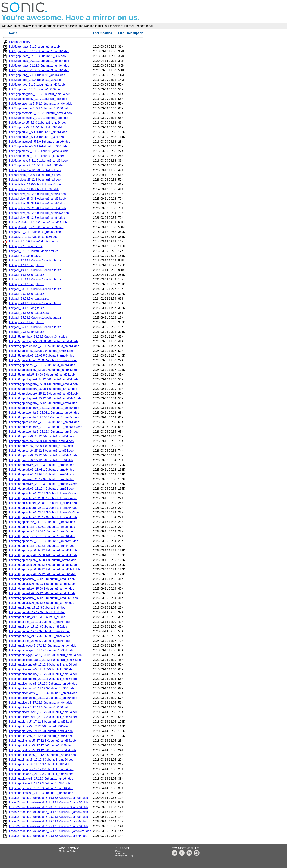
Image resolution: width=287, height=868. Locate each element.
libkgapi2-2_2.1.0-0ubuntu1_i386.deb (33, 237)
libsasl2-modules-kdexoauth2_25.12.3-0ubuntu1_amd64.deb (49, 826)
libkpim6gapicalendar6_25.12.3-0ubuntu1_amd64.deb (44, 422)
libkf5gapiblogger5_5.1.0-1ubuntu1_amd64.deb (40, 94)
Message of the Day (124, 856)
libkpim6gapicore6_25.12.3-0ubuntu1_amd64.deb (41, 451)
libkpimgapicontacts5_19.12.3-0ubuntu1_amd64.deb (43, 693)
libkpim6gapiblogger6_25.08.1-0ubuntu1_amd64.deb (43, 384)
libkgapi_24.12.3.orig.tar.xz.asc (29, 313)
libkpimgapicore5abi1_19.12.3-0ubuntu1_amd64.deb (43, 712)
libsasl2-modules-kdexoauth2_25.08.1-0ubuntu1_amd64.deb (49, 817)
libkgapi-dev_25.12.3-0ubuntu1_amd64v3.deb (39, 213)
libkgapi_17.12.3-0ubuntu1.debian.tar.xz (35, 260)
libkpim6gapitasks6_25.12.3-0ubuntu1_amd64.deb (42, 593)
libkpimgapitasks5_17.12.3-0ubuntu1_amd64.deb (41, 779)
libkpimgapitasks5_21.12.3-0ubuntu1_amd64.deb (41, 793)
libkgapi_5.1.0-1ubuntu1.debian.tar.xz (33, 251)
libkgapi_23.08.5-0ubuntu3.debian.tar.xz (35, 289)
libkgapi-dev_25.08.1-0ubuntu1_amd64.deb (37, 199)
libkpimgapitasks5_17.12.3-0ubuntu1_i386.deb (39, 783)
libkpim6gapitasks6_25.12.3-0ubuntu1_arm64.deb (42, 603)
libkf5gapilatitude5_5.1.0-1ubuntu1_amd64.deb (40, 142)
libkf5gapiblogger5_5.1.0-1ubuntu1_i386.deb (38, 99)
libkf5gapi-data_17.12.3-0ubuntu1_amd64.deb (39, 51)
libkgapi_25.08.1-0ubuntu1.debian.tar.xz (35, 318)
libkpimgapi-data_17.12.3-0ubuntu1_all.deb (37, 608)
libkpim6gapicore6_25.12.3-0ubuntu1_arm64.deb (41, 460)
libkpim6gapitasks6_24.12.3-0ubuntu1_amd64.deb (42, 579)
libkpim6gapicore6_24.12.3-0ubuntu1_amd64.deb (41, 436)
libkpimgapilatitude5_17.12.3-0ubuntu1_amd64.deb (42, 741)
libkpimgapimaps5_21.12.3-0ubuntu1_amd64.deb (41, 774)
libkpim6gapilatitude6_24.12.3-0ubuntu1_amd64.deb (43, 493)
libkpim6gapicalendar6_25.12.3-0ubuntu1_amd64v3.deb (46, 427)
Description (135, 33)
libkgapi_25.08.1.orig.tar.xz (27, 322)
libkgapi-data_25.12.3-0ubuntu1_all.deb (35, 180)
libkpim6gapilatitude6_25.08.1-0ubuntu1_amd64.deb (43, 498)
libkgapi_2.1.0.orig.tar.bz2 (26, 246)
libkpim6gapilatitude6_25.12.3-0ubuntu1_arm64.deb (43, 517)
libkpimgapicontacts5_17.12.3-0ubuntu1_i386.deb (41, 688)
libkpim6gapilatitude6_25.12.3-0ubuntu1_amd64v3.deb (45, 512)
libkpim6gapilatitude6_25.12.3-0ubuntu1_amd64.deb (43, 508)
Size (121, 33)
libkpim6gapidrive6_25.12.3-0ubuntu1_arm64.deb (41, 489)
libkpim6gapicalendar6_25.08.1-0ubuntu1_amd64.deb (44, 413)
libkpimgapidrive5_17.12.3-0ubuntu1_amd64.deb (41, 722)
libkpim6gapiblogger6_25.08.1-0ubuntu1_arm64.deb (43, 389)
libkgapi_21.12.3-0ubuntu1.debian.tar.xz (35, 279)
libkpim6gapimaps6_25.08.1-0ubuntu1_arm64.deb (42, 531)
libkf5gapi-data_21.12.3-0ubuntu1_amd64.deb (39, 66)
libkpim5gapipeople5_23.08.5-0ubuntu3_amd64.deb (43, 370)
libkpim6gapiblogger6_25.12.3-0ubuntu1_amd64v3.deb (45, 398)
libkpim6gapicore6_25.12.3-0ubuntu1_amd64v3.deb (43, 455)
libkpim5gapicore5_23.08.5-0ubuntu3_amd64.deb (41, 351)
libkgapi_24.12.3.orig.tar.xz (27, 308)
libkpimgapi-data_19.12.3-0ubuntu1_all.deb (37, 612)
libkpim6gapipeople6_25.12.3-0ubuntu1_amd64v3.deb (44, 569)
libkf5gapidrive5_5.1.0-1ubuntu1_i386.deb (36, 137)
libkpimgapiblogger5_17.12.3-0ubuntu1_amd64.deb (43, 646)
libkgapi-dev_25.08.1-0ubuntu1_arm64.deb (37, 203)
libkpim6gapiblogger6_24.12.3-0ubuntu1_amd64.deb (43, 379)
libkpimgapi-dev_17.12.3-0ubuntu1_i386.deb (38, 627)
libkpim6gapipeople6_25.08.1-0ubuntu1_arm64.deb (43, 560)
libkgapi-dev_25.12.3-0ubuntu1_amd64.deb (37, 208)
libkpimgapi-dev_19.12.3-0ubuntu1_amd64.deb (40, 631)
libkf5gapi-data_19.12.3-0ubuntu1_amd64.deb (39, 61)
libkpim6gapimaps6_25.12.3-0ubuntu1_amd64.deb (42, 536)
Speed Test (120, 853)
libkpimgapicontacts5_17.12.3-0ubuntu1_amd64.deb (43, 684)
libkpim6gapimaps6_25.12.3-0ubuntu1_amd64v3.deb (44, 541)
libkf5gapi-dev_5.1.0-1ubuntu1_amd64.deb (37, 85)
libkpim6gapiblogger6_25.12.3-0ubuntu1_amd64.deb (43, 394)
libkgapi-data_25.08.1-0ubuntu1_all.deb (35, 175)
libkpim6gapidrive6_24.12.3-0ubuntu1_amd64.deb (42, 465)
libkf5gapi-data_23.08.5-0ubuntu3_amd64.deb (39, 70)
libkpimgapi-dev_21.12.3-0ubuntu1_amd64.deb (40, 636)
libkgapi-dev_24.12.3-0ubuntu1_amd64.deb (37, 194)
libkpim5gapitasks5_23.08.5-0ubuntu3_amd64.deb (42, 375)
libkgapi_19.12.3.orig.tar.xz (27, 275)
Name (13, 33)
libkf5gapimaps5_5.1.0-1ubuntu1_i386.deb (37, 156)
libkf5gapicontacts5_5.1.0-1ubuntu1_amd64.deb (40, 113)
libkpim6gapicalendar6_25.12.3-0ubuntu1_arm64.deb (44, 432)
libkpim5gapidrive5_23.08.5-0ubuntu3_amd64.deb (42, 356)
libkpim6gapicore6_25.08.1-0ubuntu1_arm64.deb (41, 446)
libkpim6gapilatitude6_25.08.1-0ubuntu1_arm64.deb (43, 503)
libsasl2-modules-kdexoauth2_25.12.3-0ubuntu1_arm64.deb (48, 836)
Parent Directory (20, 42)
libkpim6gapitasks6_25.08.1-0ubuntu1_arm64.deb (42, 589)
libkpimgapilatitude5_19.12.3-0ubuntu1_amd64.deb (42, 750)
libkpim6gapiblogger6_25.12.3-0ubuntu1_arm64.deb (43, 403)
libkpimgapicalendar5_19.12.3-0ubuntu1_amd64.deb (43, 674)
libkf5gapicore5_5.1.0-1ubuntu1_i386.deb (36, 127)
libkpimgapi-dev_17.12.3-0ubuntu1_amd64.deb (40, 622)
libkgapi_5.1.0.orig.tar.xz (25, 256)
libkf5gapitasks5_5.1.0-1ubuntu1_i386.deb (37, 165)
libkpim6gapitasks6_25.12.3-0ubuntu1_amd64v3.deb (43, 598)
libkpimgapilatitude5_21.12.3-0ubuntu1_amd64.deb (42, 755)
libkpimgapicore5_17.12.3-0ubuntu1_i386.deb (39, 707)
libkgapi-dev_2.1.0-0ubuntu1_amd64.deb (36, 184)
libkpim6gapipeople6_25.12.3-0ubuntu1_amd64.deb (43, 565)
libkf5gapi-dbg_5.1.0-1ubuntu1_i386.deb (35, 80)
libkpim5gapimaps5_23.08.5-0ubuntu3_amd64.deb (42, 365)
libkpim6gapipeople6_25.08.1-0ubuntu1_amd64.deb (43, 555)
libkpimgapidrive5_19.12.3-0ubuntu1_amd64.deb (41, 731)
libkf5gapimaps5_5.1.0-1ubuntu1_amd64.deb (39, 151)
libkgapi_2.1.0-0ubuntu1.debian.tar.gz (34, 241)
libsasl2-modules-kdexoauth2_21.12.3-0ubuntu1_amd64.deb (49, 802)
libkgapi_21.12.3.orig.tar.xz (27, 284)
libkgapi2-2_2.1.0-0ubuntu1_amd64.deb (35, 232)
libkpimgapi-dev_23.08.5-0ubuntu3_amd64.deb (40, 641)
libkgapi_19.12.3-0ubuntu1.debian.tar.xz (35, 270)
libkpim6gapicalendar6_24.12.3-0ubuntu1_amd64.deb (44, 408)
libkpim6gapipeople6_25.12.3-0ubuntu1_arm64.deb (43, 574)
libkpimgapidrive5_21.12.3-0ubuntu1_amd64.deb (41, 736)
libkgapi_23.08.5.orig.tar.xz (27, 294)
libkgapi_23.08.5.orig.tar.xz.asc (29, 299)
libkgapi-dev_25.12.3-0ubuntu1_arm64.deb (37, 218)
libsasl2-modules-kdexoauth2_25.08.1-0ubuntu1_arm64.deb (48, 821)
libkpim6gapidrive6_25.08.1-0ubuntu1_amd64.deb (42, 470)
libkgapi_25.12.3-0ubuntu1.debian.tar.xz (35, 327)
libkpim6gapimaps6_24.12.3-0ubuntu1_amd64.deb (42, 522)
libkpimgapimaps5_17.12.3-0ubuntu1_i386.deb (40, 764)
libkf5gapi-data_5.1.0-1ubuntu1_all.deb (35, 47)
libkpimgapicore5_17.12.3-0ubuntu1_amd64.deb (41, 703)
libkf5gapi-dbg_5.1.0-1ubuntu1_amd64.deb (37, 75)
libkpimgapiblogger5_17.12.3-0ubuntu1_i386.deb (41, 650)
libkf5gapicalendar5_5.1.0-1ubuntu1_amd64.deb (41, 104)
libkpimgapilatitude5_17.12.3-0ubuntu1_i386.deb (41, 745)
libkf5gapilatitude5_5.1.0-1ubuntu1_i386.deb (38, 146)
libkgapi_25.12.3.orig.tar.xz (27, 332)
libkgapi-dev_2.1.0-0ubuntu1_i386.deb (34, 189)
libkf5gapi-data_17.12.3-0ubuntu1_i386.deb (37, 56)
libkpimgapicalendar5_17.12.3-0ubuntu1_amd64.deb (43, 665)
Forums (119, 851)
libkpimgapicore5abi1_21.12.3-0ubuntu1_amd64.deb (43, 717)
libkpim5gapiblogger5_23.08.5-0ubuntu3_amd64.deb (43, 341)
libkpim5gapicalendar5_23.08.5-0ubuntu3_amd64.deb (44, 346)
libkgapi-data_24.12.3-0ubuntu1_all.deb (35, 170)
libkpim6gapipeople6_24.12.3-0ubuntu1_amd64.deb (43, 550)
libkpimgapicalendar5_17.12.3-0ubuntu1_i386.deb (42, 669)
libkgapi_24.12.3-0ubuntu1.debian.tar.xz (35, 303)
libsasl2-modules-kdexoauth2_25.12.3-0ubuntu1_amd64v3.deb (50, 831)
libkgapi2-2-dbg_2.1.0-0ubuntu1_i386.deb (36, 227)
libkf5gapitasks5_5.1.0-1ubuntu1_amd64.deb (38, 161)
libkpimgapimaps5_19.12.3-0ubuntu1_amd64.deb (41, 769)
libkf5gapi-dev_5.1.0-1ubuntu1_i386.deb (35, 89)
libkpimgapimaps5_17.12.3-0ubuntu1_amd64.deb (41, 760)
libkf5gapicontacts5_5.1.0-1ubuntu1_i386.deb (39, 118)
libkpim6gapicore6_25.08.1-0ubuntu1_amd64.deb (41, 441)
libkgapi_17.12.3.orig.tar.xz (27, 265)
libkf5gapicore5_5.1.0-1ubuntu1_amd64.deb (38, 123)
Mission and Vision (68, 851)
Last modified (102, 33)
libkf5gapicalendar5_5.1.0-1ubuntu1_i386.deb (39, 108)
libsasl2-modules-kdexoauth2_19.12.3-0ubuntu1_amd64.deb (49, 798)
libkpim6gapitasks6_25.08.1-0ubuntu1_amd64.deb (42, 584)
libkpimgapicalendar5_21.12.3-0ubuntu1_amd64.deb (43, 679)
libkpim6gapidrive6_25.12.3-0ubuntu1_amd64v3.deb (43, 484)
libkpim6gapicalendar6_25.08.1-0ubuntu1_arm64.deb (44, 417)
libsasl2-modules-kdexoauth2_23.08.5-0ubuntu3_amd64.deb (49, 807)
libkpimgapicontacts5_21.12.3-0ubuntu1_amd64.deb (43, 698)
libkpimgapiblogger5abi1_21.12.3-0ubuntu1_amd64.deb (45, 660)
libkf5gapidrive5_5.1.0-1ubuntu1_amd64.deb (38, 132)
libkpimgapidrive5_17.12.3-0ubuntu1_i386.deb (39, 726)
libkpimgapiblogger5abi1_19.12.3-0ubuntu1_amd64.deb (45, 655)
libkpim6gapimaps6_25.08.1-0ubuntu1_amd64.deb (42, 527)
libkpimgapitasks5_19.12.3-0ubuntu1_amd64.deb (41, 788)
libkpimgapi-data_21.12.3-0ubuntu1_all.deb (37, 617)
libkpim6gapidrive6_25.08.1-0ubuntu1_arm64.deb (41, 474)
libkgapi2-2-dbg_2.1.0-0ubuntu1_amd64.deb (38, 222)
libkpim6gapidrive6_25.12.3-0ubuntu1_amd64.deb (42, 479)
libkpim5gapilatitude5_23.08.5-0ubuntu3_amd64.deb (43, 360)
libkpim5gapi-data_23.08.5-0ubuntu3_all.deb (38, 337)
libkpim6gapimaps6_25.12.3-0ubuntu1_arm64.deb (42, 546)
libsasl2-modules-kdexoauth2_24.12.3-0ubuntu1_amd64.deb (49, 812)
